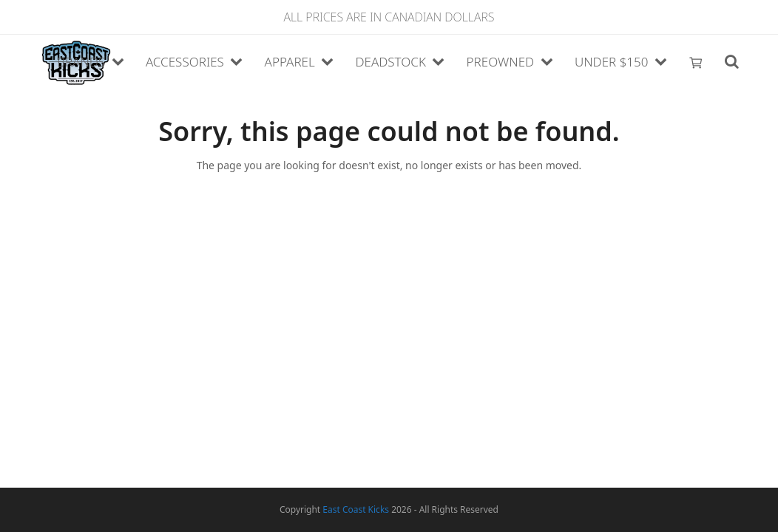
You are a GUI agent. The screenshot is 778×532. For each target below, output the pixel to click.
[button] (696, 63)
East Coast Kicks (356, 509)
